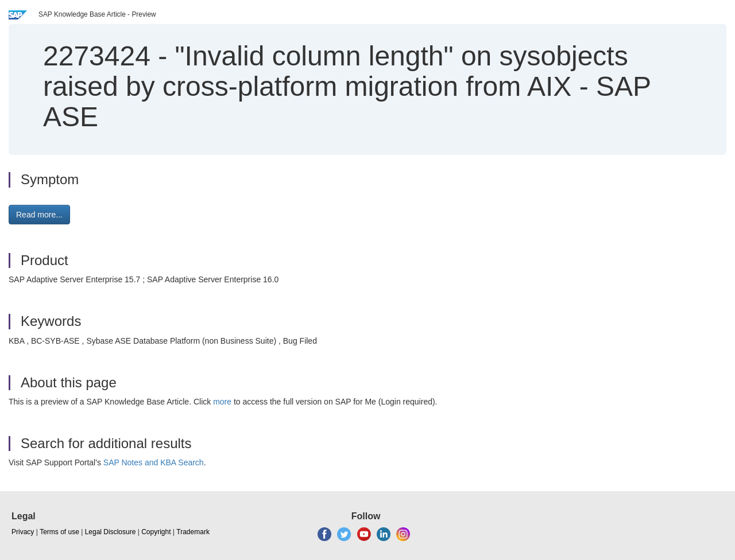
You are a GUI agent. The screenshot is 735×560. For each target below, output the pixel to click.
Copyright (156, 532)
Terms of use (59, 532)
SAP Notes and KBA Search (154, 462)
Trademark (193, 532)
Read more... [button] (39, 215)
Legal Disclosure (111, 532)
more (222, 402)
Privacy (23, 532)
